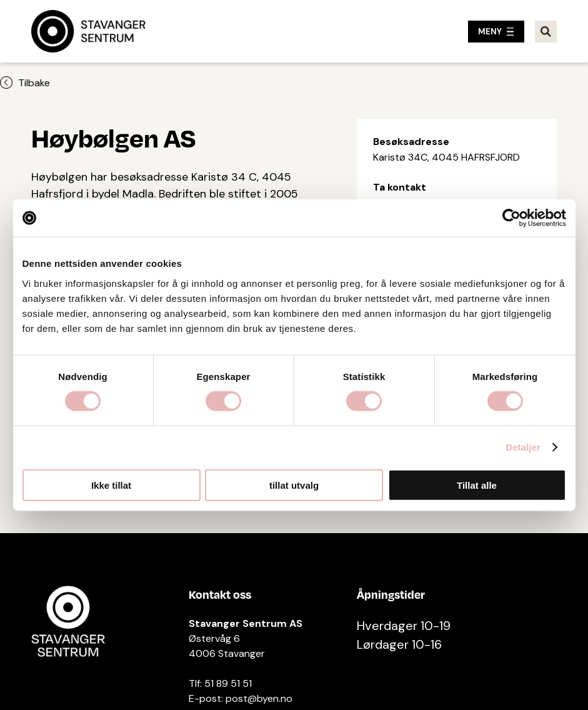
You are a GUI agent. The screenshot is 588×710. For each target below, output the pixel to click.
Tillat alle (477, 485)
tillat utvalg (294, 485)
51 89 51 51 (228, 683)
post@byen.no (259, 698)
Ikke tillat (111, 485)
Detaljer (523, 447)
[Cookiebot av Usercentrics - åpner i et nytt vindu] (511, 218)
